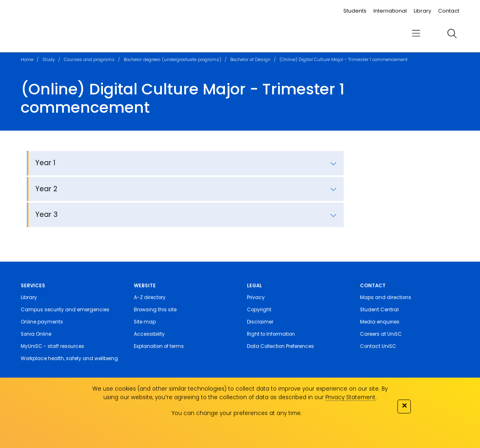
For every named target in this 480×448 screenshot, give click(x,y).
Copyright (259, 310)
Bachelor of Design (250, 59)
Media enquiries (380, 322)
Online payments (42, 322)
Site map (145, 322)
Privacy (256, 297)
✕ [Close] (404, 405)
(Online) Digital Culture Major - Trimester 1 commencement (344, 59)
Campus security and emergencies (65, 310)
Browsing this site (155, 310)
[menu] (416, 33)
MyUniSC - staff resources (52, 346)
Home (27, 59)
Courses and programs (89, 59)
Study (49, 59)
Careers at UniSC (381, 334)
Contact (449, 11)
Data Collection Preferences (280, 346)
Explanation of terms (159, 346)
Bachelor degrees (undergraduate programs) (172, 59)
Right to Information (271, 334)
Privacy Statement (350, 397)
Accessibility (149, 334)
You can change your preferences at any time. (237, 413)
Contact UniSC (378, 346)
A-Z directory (150, 297)
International (390, 11)
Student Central (379, 310)
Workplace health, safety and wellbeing (69, 358)
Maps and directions (386, 297)
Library (422, 11)
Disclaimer (260, 322)
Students (355, 11)
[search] (452, 33)
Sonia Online (36, 334)
